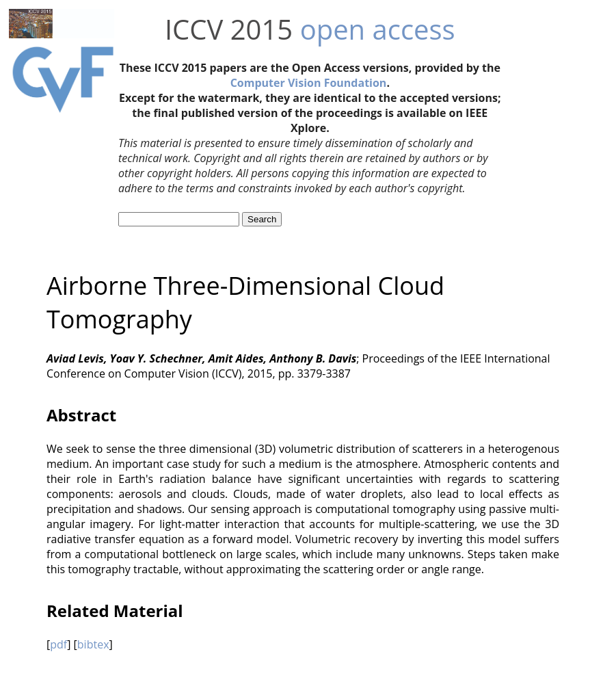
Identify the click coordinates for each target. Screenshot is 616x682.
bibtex (93, 644)
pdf (58, 644)
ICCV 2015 (229, 29)
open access (378, 29)
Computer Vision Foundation (309, 83)
